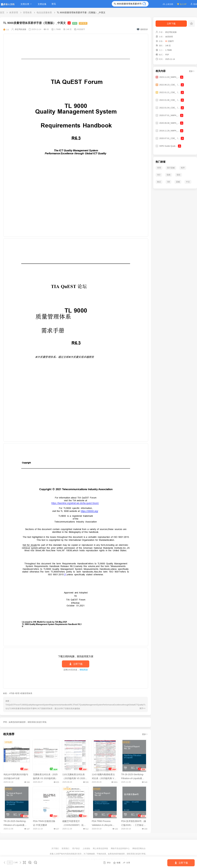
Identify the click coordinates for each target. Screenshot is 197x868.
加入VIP (182, 4)
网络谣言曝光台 (139, 848)
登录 (194, 4)
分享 (126, 863)
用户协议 (76, 848)
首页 (2, 12)
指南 (169, 175)
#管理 (17, 693)
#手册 (12, 693)
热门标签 (161, 162)
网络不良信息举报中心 (120, 848)
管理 (159, 168)
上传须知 (87, 848)
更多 (145, 734)
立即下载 (76, 664)
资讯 (54, 4)
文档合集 (42, 4)
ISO (159, 175)
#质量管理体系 (26, 693)
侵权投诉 (142, 29)
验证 (159, 182)
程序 (183, 168)
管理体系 (27, 12)
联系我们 (66, 848)
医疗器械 (171, 168)
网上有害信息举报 (101, 848)
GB (168, 182)
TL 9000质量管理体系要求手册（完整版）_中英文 (81, 12)
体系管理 (14, 12)
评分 (107, 863)
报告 (179, 175)
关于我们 (55, 848)
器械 (178, 182)
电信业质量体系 (44, 12)
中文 (188, 182)
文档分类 (27, 4)
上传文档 (168, 4)
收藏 (117, 863)
